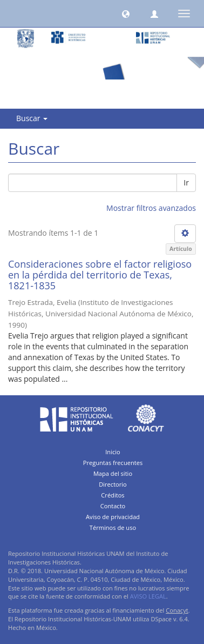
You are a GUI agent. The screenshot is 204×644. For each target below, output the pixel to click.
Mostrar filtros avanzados (151, 208)
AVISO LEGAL (148, 596)
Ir (186, 182)
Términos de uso (113, 527)
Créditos (113, 495)
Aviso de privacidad (113, 517)
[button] (126, 14)
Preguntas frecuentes (113, 463)
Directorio (113, 484)
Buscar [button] (32, 118)
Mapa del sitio (113, 473)
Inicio (113, 452)
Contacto (113, 506)
